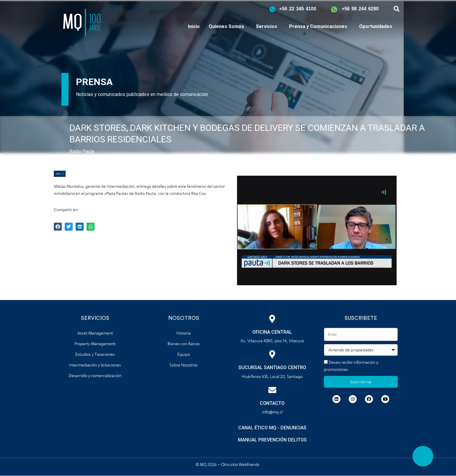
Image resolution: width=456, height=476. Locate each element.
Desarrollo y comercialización (95, 375)
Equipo (184, 354)
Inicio (194, 26)
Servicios (267, 26)
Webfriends (250, 464)
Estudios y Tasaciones (95, 354)
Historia (184, 333)
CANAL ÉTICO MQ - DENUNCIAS (272, 428)
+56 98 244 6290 (360, 9)
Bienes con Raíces (184, 344)
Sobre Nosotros (184, 365)
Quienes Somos (226, 26)
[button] (423, 456)
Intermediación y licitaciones (95, 365)
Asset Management (95, 333)
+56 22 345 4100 (298, 9)
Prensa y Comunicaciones (318, 26)
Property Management (95, 344)
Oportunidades (376, 26)
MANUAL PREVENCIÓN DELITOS (272, 440)
